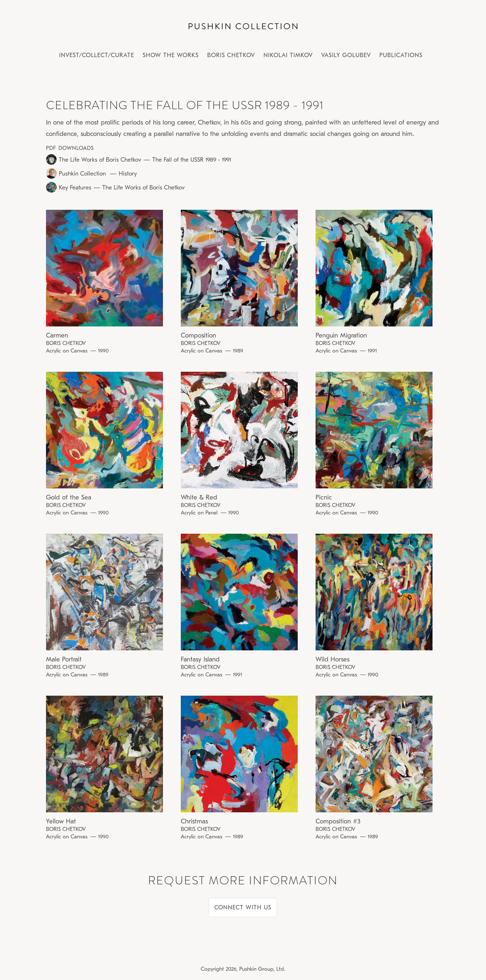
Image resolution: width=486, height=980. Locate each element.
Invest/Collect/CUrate (97, 55)
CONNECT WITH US (243, 907)
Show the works (171, 55)
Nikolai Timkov (288, 55)
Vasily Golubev (346, 55)
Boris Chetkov (231, 55)
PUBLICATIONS (401, 55)
